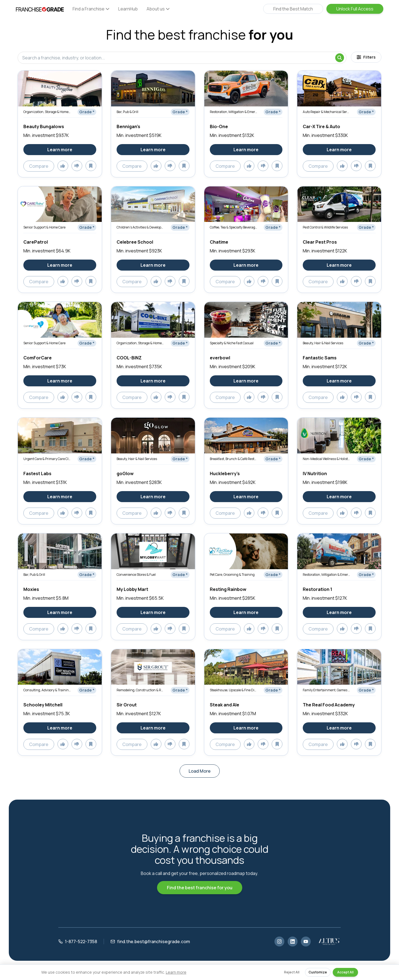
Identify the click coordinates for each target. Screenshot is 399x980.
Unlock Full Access (355, 9)
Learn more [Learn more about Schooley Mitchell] (60, 728)
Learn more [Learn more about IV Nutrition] (339, 497)
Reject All (292, 972)
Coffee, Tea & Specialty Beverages (233, 227)
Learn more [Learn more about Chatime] (246, 265)
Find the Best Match (293, 9)
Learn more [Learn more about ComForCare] (60, 381)
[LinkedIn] (293, 942)
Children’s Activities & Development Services (140, 227)
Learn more (176, 972)
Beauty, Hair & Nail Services (323, 343)
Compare (39, 166)
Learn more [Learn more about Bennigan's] (153, 150)
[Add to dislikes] (77, 166)
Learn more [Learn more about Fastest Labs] (60, 497)
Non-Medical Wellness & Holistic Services (326, 459)
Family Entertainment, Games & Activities (326, 690)
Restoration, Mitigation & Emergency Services (233, 112)
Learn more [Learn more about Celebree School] (153, 265)
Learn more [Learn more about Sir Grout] (153, 728)
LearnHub (128, 9)
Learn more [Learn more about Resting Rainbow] (246, 612)
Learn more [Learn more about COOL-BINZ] (153, 381)
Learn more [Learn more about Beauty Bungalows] (60, 150)
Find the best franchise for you (200, 888)
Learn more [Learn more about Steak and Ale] (246, 728)
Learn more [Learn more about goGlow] (153, 497)
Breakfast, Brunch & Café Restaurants (233, 459)
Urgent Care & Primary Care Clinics (47, 459)
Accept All (345, 972)
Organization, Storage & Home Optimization (47, 112)
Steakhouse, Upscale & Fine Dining (233, 690)
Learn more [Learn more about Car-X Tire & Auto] (339, 150)
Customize (318, 972)
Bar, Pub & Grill (127, 112)
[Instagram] (279, 942)
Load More (200, 771)
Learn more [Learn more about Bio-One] (246, 150)
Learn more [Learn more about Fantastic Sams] (339, 381)
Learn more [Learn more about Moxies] (60, 612)
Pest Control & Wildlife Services (325, 227)
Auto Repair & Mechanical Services (326, 112)
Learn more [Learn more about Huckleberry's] (246, 497)
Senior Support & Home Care (44, 227)
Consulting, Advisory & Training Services (47, 690)
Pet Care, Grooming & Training (232, 575)
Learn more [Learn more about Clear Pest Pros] (339, 265)
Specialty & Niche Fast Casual (232, 343)
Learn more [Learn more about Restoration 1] (339, 612)
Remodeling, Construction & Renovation (140, 690)
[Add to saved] (91, 166)
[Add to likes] (63, 166)
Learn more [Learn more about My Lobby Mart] (153, 612)
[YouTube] (306, 942)
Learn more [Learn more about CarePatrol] (60, 265)
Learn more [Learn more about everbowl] (246, 381)
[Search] (340, 58)
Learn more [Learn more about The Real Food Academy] (339, 728)
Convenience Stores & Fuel (136, 575)
